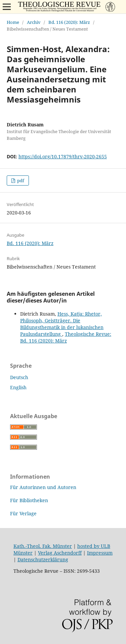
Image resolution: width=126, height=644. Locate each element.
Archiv (34, 22)
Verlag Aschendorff (60, 553)
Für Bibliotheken (29, 500)
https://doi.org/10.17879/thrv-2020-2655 (63, 156)
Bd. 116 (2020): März (69, 22)
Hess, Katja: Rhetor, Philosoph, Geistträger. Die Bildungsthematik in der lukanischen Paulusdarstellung (62, 324)
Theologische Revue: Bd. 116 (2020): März (66, 337)
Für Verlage (23, 513)
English (18, 387)
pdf (20, 180)
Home (13, 22)
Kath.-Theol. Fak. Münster (43, 546)
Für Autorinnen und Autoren (43, 487)
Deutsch (19, 377)
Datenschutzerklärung (43, 559)
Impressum (100, 553)
